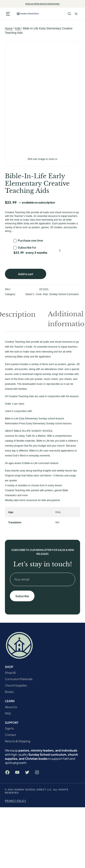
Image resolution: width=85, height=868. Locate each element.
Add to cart (26, 274)
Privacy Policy (16, 801)
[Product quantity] (60, 250)
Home (9, 28)
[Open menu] (8, 14)
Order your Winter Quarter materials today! (42, 4)
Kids (18, 28)
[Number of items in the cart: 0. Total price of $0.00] (76, 14)
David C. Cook (33, 294)
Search (69, 14)
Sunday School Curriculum (64, 294)
